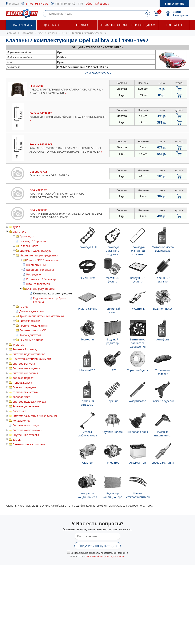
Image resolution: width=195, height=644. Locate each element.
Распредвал (34, 274)
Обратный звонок (97, 4)
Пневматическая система (29, 444)
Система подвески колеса (29, 402)
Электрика (19, 411)
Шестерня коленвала (40, 270)
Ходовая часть (22, 397)
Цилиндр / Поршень (33, 241)
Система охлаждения (26, 368)
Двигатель (19, 232)
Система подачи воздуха (35, 251)
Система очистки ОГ (33, 330)
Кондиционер (22, 421)
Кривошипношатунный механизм (42, 316)
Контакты (174, 25)
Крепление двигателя (34, 326)
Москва (14, 4)
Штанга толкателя (38, 284)
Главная (11, 33)
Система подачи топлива (29, 354)
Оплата (82, 25)
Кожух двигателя (30, 335)
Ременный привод (31, 340)
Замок (17, 440)
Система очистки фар (26, 425)
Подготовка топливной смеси (32, 359)
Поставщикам (143, 25)
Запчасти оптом (113, 25)
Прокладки (26, 236)
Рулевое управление (26, 406)
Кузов (16, 227)
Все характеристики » (98, 73)
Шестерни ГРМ (36, 265)
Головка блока (29, 246)
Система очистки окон (27, 430)
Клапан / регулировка (40, 289)
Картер (24, 307)
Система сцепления (25, 373)
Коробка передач (24, 378)
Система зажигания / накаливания (35, 416)
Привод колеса (22, 383)
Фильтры (18, 345)
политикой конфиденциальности (106, 556)
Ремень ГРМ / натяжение (43, 260)
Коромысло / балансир (41, 279)
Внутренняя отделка (26, 435)
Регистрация (181, 15)
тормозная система (25, 392)
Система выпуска (24, 364)
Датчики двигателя (32, 311)
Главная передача (24, 387)
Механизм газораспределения (39, 255)
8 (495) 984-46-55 (37, 3)
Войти (177, 12)
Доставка (52, 25)
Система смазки (30, 321)
